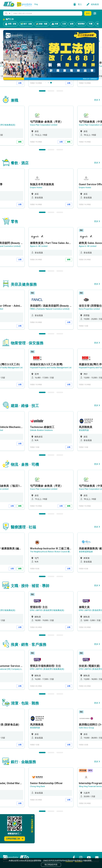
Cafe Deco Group (86, 761)
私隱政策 (69, 861)
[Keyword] (47, 13)
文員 (64, 24)
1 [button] (42, 125)
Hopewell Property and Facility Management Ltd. (51, 100)
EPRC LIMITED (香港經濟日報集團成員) (47, 644)
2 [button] (51, 125)
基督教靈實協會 (86, 585)
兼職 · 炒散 (11, 24)
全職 (20, 117)
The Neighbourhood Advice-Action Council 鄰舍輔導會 (54, 585)
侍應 (55, 24)
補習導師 (81, 24)
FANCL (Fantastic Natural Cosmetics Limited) (50, 343)
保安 (98, 24)
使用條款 (78, 861)
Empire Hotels (36, 221)
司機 (91, 24)
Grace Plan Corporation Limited (44, 159)
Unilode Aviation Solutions (41, 464)
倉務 (72, 24)
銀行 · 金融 (26, 24)
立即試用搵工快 (15, 839)
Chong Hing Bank (37, 820)
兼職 (20, 176)
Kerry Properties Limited (89, 343)
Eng (36, 4)
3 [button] (60, 125)
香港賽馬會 (84, 464)
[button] (7, 13)
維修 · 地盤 (42, 24)
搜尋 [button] (88, 13)
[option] (51, 101)
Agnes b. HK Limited (39, 280)
